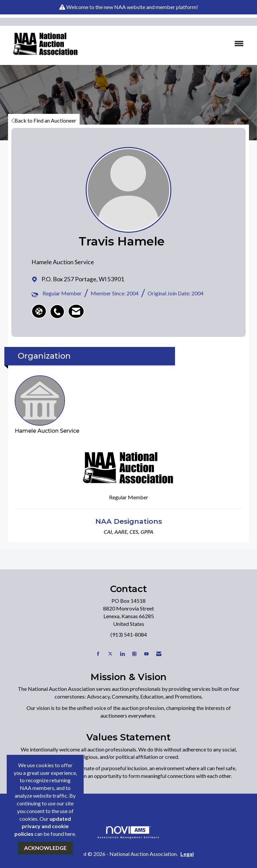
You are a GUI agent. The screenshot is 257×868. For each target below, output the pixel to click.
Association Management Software (128, 832)
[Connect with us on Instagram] (134, 654)
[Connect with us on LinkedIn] (122, 654)
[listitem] (59, 308)
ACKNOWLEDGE (45, 848)
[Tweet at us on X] (110, 654)
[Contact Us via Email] (159, 654)
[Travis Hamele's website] (39, 311)
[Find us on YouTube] (146, 654)
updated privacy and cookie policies (43, 826)
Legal (187, 854)
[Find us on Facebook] (98, 654)
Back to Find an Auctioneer (44, 120)
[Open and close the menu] (168, 44)
